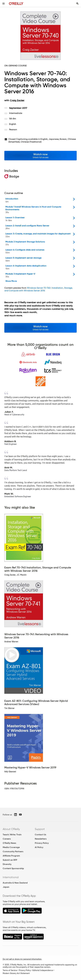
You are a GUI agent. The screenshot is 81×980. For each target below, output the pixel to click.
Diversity (7, 864)
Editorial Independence (43, 970)
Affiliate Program (11, 856)
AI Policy (39, 847)
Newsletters (41, 839)
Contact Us (40, 835)
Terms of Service (10, 970)
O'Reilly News (9, 843)
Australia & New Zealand (15, 883)
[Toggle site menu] (4, 4)
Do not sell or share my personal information (22, 959)
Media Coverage (11, 847)
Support (40, 829)
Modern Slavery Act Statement (16, 973)
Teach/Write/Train (12, 835)
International (11, 877)
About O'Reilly (11, 829)
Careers (7, 839)
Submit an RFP (10, 860)
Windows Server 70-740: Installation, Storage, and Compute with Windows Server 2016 (38, 289)
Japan (6, 887)
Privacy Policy (42, 843)
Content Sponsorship (13, 868)
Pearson (13, 129)
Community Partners (13, 851)
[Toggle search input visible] (77, 4)
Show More (11, 281)
